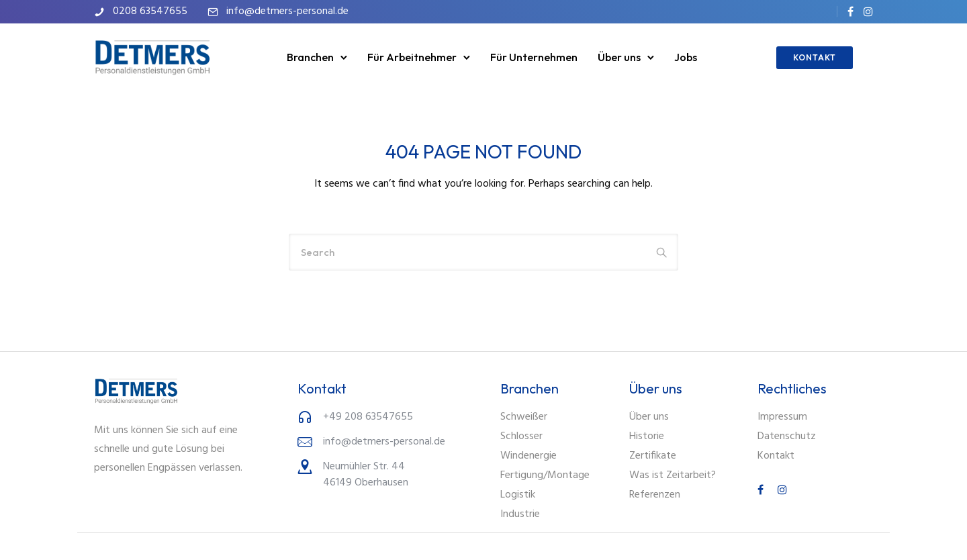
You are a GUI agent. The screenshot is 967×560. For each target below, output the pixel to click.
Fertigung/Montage (545, 475)
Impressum (782, 417)
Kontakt (776, 456)
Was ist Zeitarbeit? (673, 475)
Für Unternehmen (534, 57)
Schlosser (521, 436)
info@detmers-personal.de (287, 11)
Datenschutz (787, 436)
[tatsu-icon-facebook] (850, 11)
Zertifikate (653, 456)
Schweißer (524, 417)
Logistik (518, 495)
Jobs (686, 57)
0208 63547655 (150, 11)
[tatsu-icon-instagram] (868, 11)
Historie (647, 436)
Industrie (520, 514)
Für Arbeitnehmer (412, 57)
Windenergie (528, 456)
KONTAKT (815, 57)
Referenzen (655, 495)
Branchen (310, 57)
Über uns (619, 57)
